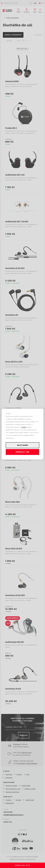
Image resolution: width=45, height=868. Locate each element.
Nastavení (22, 445)
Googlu (24, 427)
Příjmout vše (22, 452)
